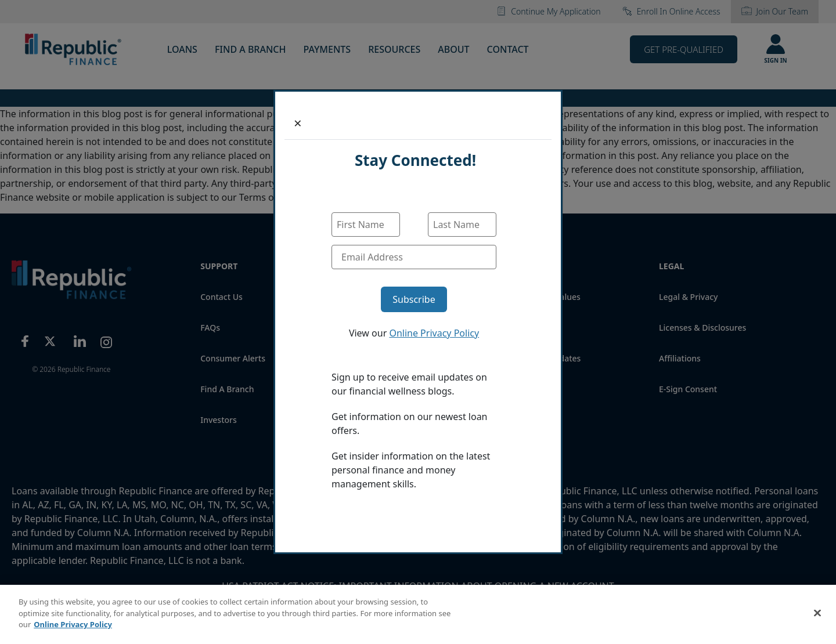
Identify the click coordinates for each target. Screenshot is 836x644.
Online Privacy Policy (434, 333)
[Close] (298, 123)
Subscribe (414, 299)
